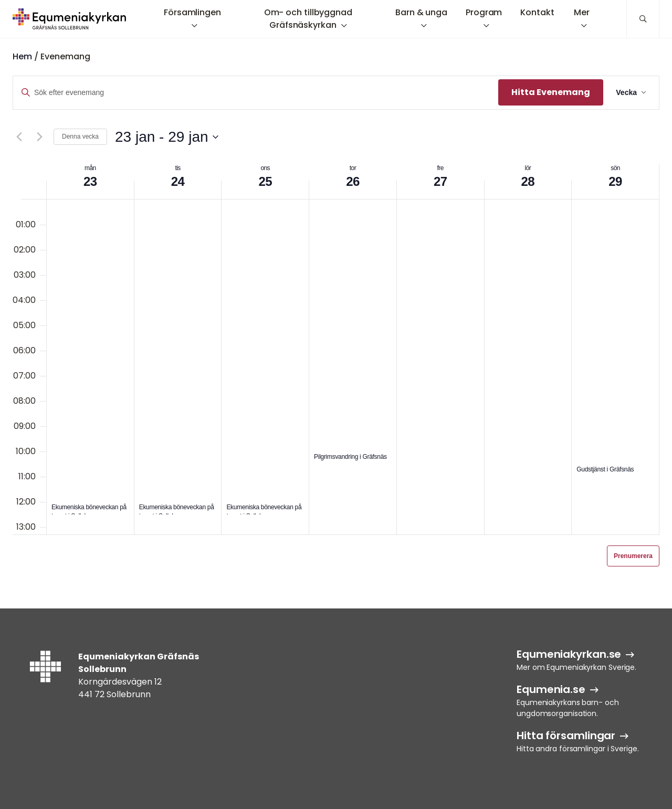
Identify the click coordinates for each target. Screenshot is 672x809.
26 (353, 181)
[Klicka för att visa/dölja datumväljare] (166, 137)
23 (90, 181)
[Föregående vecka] (19, 137)
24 (178, 181)
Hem (22, 56)
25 (266, 181)
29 (615, 181)
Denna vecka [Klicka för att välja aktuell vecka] (80, 136)
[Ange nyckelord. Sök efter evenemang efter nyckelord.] (256, 93)
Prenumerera (633, 556)
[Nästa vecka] (39, 137)
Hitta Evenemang (551, 92)
